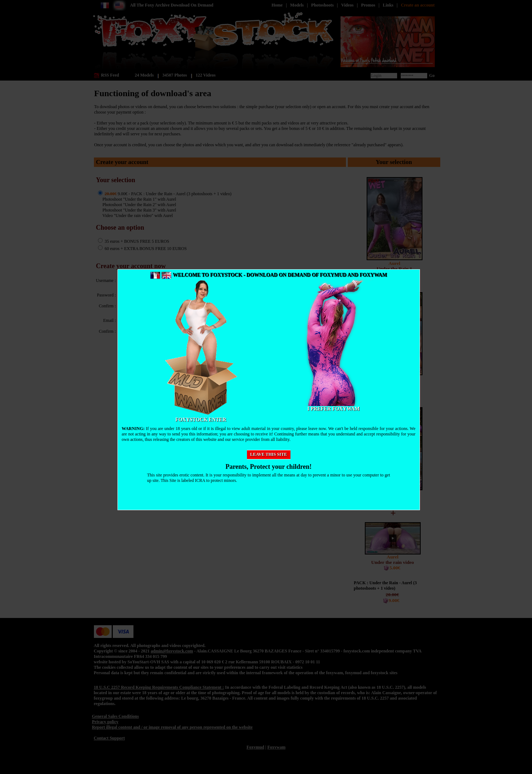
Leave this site (269, 454)
